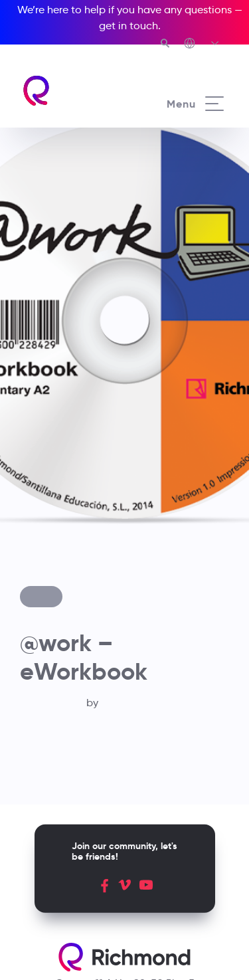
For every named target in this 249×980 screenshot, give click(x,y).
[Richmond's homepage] (73, 91)
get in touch (128, 26)
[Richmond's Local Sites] (202, 45)
